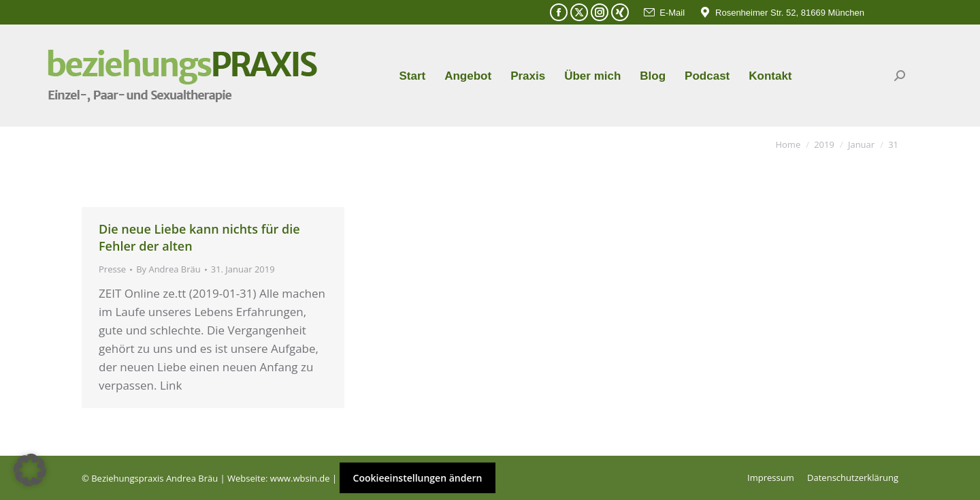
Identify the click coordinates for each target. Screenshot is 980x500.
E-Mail (664, 13)
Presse (112, 269)
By (168, 269)
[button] (30, 470)
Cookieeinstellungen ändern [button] (418, 478)
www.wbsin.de (300, 478)
